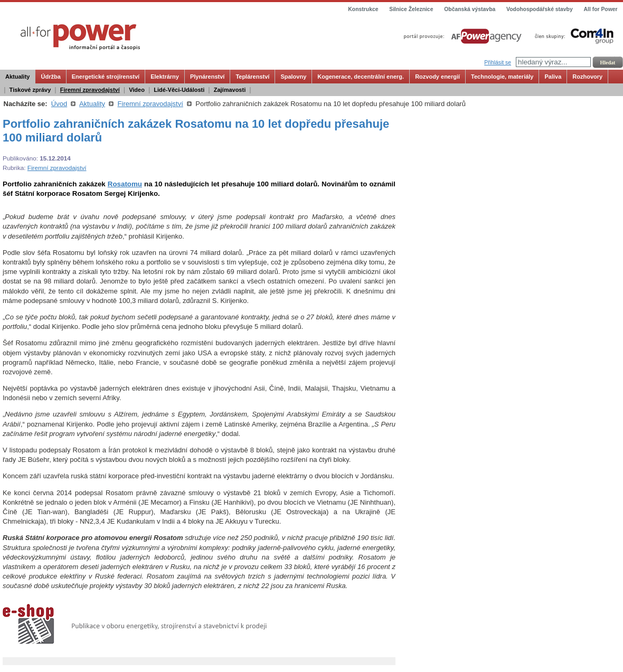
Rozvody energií (437, 77)
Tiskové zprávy (30, 90)
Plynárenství (207, 77)
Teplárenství (252, 77)
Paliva (553, 77)
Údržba (50, 77)
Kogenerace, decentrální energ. (361, 77)
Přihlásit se (498, 63)
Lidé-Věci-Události (179, 90)
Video (137, 90)
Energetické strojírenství (106, 77)
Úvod (59, 104)
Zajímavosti (230, 90)
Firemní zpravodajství (90, 90)
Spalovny (293, 77)
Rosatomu (125, 184)
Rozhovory (587, 77)
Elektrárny (165, 77)
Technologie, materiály (502, 77)
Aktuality (17, 77)
